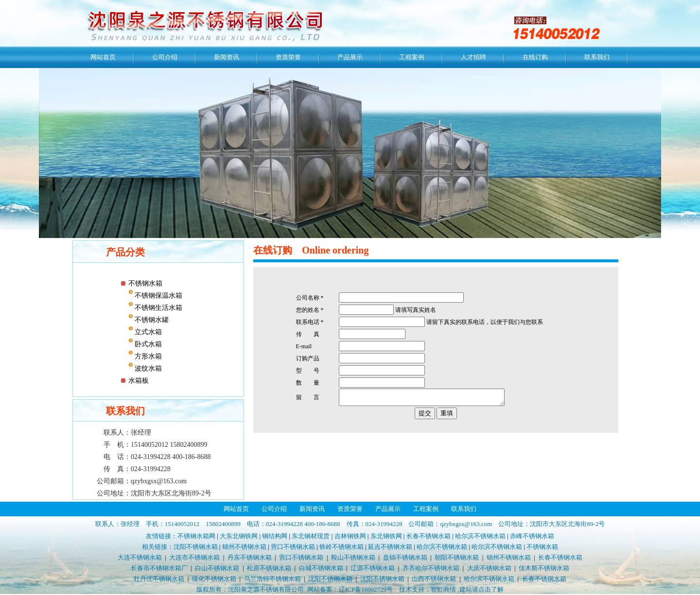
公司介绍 (165, 57)
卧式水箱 (148, 344)
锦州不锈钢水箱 (244, 547)
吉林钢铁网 (350, 536)
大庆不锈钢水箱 (489, 568)
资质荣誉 (288, 57)
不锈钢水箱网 (196, 536)
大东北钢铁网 (239, 536)
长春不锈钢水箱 (429, 536)
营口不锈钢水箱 (293, 547)
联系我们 (597, 57)
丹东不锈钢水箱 (250, 557)
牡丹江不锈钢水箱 (159, 579)
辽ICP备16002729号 (366, 589)
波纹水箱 (148, 368)
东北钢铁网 (386, 536)
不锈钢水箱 (145, 283)
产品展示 (350, 57)
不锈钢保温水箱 (158, 296)
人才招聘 (473, 57)
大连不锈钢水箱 (140, 557)
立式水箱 (148, 332)
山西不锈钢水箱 (434, 579)
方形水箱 (148, 356)
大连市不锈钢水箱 (194, 557)
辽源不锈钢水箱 (373, 568)
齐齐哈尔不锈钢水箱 (431, 568)
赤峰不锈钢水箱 (532, 536)
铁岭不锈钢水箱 (341, 547)
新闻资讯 (227, 57)
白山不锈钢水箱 (217, 568)
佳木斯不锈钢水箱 (544, 568)
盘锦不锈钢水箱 (405, 557)
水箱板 (139, 381)
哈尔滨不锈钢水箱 (480, 536)
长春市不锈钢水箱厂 (159, 568)
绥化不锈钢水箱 (214, 579)
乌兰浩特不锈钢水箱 (272, 579)
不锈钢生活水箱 (158, 308)
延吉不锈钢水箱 (390, 547)
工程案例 (412, 57)
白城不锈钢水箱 (321, 568)
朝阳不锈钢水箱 (457, 557)
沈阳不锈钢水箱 (196, 547)
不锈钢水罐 (151, 320)
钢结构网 (275, 536)
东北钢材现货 (311, 536)
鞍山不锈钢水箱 (353, 557)
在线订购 (535, 57)
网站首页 (103, 57)
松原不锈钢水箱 (269, 568)
